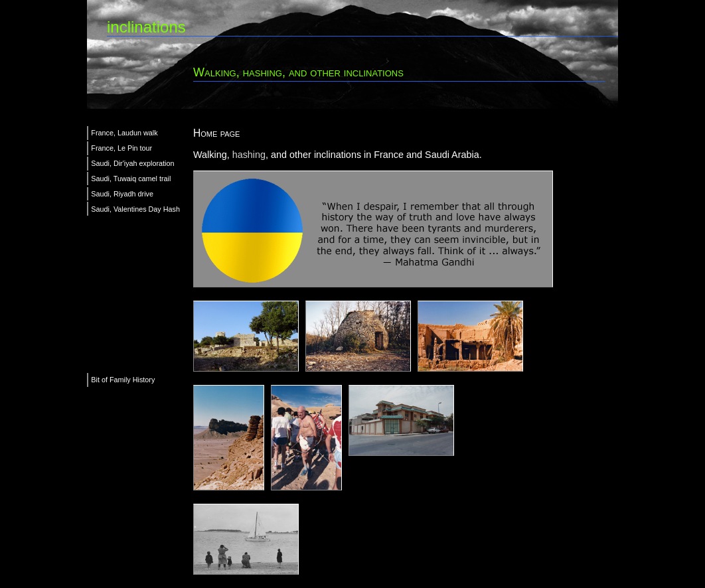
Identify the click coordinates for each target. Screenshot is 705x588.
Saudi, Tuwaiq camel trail (131, 179)
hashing (249, 155)
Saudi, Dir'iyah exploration (132, 163)
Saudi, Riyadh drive (122, 194)
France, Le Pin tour (121, 148)
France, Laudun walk (124, 133)
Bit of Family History (123, 380)
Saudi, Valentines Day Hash (135, 209)
